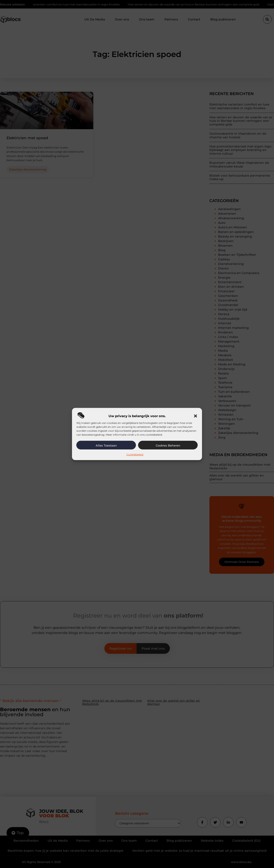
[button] (195, 416)
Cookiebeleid (135, 454)
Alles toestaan (106, 445)
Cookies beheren (168, 445)
